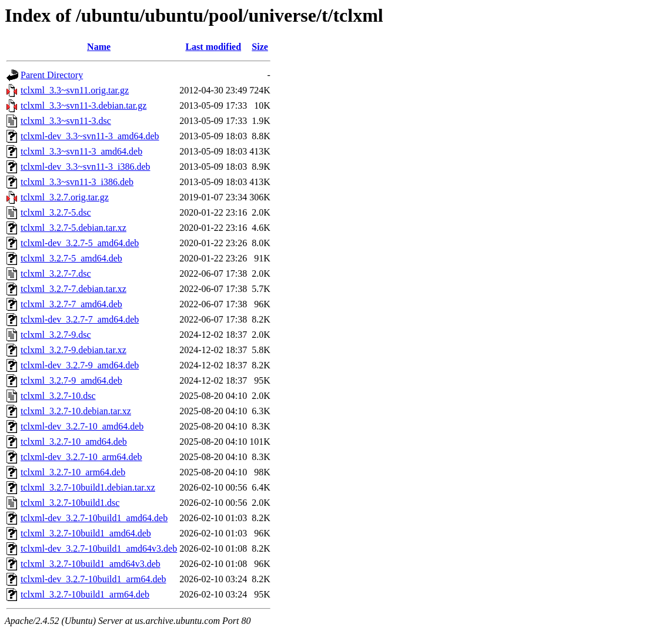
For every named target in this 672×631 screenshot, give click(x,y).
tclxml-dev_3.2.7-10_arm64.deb (81, 457)
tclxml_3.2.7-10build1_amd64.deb (86, 533)
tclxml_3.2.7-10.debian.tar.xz (76, 411)
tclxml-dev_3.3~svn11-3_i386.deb (85, 167)
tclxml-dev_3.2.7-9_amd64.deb (80, 365)
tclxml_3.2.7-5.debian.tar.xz (73, 228)
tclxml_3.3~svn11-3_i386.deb (77, 182)
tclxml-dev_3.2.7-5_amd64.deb (80, 243)
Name (99, 47)
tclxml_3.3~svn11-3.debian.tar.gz (83, 105)
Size (260, 47)
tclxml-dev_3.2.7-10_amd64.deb (82, 426)
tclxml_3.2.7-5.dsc (56, 212)
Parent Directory (52, 75)
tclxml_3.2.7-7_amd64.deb (71, 304)
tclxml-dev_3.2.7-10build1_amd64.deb (94, 518)
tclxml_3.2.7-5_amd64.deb (71, 258)
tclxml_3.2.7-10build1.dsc (70, 503)
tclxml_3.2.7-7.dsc (56, 273)
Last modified (213, 47)
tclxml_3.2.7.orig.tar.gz (65, 197)
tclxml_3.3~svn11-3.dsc (66, 121)
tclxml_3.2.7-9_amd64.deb (71, 380)
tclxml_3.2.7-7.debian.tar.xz (73, 289)
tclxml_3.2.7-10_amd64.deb (74, 442)
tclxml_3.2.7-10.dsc (58, 396)
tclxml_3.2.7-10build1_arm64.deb (85, 594)
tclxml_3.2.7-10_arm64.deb (73, 472)
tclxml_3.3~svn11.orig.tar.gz (75, 90)
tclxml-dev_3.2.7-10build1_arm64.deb (93, 579)
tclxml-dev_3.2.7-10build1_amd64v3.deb (99, 548)
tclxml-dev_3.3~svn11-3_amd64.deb (90, 136)
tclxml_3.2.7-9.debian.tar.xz (73, 350)
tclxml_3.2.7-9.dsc (56, 335)
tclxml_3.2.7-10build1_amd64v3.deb (91, 564)
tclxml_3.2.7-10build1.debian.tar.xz (88, 487)
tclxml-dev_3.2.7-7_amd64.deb (80, 319)
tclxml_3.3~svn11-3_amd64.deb (81, 151)
